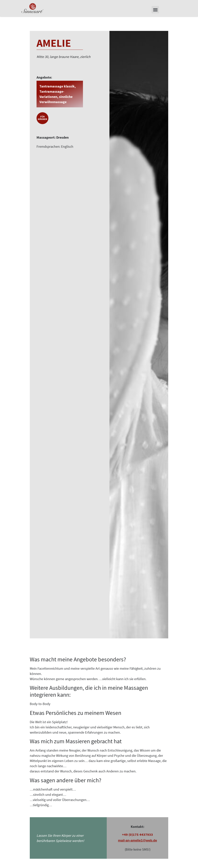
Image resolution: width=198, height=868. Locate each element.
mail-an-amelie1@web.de (137, 845)
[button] (155, 10)
